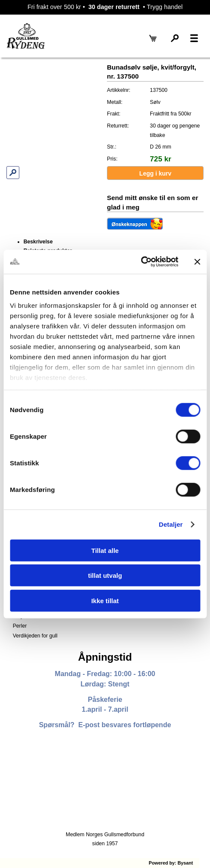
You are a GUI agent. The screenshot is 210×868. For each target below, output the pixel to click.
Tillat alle (105, 550)
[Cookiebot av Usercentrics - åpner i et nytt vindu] (141, 262)
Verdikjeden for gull (35, 636)
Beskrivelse (38, 242)
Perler (20, 626)
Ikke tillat (105, 600)
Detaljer (171, 524)
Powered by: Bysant (171, 863)
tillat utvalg (105, 575)
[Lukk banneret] (197, 262)
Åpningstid (105, 657)
